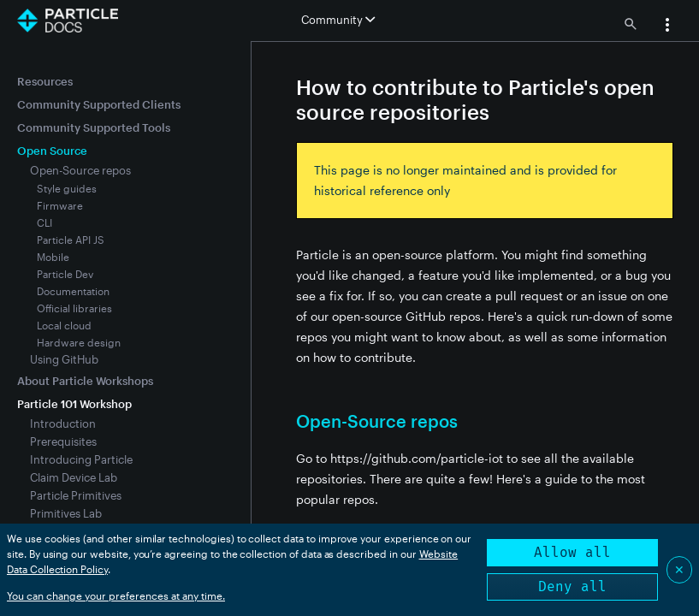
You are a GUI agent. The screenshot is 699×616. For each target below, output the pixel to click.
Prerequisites (63, 441)
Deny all (572, 586)
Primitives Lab (66, 513)
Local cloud (64, 325)
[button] (667, 27)
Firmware (60, 205)
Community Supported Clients (99, 104)
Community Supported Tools (94, 127)
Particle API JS (71, 240)
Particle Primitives (76, 495)
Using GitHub (64, 359)
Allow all (572, 552)
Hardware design (79, 342)
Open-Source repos (80, 170)
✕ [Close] (679, 569)
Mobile (53, 257)
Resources (45, 81)
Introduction (63, 423)
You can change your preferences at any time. (116, 595)
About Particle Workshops (85, 381)
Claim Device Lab (74, 477)
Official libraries (74, 308)
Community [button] (338, 20)
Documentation (73, 291)
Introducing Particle (81, 459)
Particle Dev (65, 274)
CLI (44, 222)
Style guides (67, 188)
